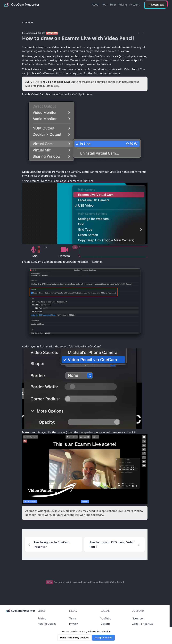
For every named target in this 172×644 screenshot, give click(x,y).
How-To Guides (47, 624)
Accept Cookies (103, 638)
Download (156, 5)
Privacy (73, 624)
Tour (105, 5)
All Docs (28, 22)
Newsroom (139, 618)
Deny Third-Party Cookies (74, 638)
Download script (85, 582)
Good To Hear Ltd (143, 624)
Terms (73, 618)
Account (135, 5)
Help (113, 5)
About (96, 5)
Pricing (123, 5)
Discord (105, 624)
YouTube (106, 618)
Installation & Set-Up (34, 33)
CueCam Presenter (21, 611)
